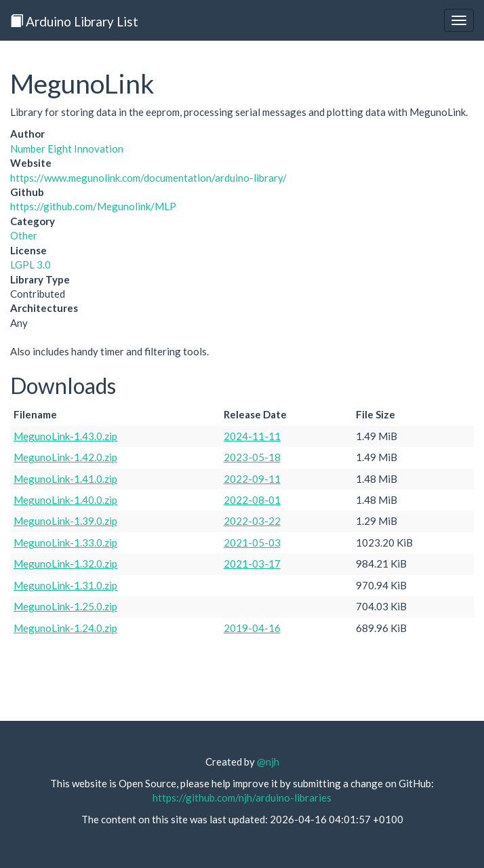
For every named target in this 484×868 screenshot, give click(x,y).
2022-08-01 (252, 500)
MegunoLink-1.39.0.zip (65, 521)
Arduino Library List (74, 21)
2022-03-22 (252, 521)
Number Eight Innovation (67, 149)
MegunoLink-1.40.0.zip (65, 500)
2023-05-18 (252, 457)
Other (24, 235)
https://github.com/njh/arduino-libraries (242, 797)
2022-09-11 (252, 479)
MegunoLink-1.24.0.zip (65, 628)
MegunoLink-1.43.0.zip (65, 436)
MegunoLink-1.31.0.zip (65, 585)
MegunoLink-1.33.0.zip (65, 542)
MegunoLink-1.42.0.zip (65, 457)
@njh (268, 762)
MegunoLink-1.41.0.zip (65, 479)
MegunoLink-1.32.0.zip (65, 564)
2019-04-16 (252, 628)
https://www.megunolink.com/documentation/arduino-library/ (148, 178)
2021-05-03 (252, 542)
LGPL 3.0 (31, 264)
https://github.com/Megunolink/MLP (93, 206)
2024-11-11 (252, 436)
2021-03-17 (252, 564)
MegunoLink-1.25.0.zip (65, 606)
